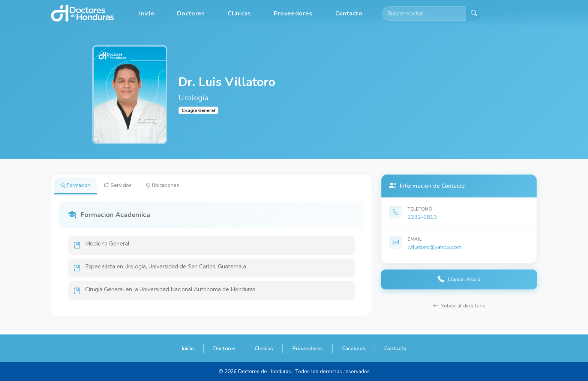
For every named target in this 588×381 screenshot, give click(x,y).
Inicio (147, 14)
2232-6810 (422, 217)
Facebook (354, 348)
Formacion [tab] (77, 186)
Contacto (349, 14)
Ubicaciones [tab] (168, 186)
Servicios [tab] (121, 186)
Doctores (191, 14)
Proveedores (293, 14)
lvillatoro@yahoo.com (434, 247)
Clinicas (239, 14)
